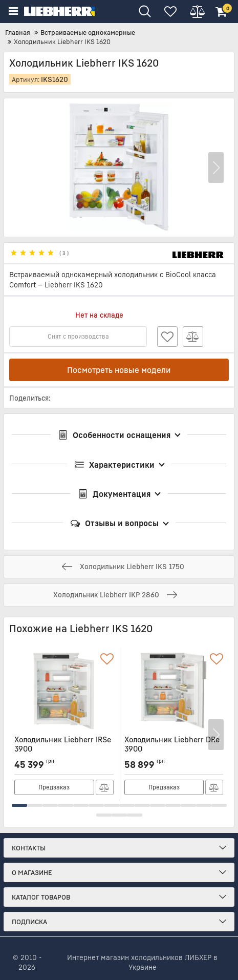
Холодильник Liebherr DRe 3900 (174, 749)
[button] (216, 168)
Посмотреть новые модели (119, 370)
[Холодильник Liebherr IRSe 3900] (64, 692)
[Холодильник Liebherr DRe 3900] (174, 692)
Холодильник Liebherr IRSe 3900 (64, 749)
